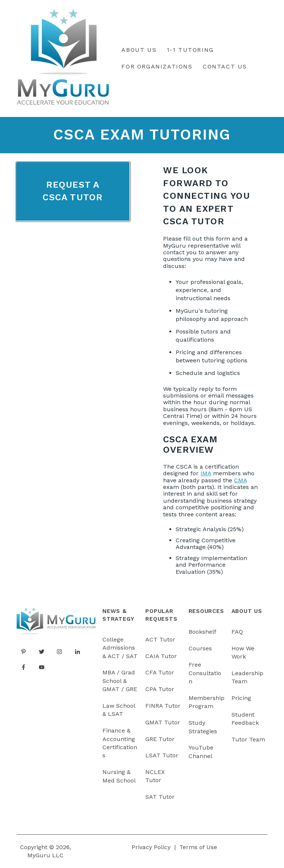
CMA (241, 480)
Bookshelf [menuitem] (202, 632)
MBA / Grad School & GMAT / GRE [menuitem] (120, 681)
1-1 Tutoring (190, 50)
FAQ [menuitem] (237, 632)
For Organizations (157, 66)
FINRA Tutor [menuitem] (163, 706)
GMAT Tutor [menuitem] (163, 722)
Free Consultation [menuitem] (205, 673)
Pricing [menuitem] (241, 698)
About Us (139, 50)
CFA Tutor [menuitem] (160, 672)
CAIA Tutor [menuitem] (161, 656)
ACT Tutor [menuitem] (160, 639)
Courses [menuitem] (200, 648)
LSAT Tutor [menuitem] (162, 755)
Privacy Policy (151, 847)
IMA (206, 473)
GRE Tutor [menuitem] (160, 739)
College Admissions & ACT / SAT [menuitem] (120, 648)
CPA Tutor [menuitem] (160, 689)
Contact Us (225, 66)
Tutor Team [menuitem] (248, 739)
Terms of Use (198, 847)
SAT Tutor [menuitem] (160, 797)
